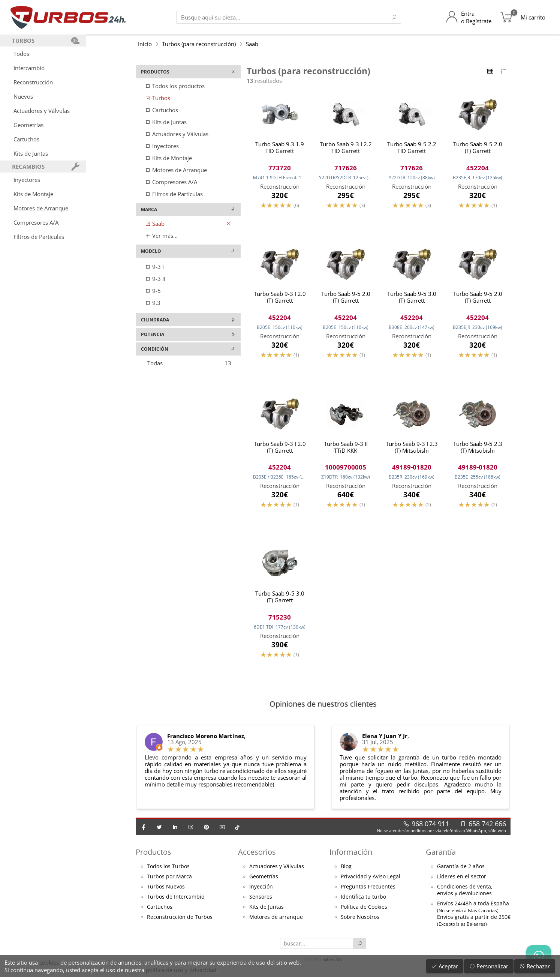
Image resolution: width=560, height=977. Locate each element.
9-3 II (155, 279)
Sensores (261, 899)
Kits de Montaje (33, 194)
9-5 (153, 291)
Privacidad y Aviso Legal (371, 879)
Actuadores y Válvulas (42, 111)
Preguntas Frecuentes (368, 889)
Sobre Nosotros (360, 920)
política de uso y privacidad (181, 970)
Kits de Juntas (31, 153)
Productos (153, 855)
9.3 (153, 303)
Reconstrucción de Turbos (180, 920)
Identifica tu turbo (363, 899)
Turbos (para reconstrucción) (199, 44)
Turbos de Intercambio (176, 899)
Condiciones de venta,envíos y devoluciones (465, 893)
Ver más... (161, 236)
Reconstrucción (33, 82)
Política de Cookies (364, 909)
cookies (49, 962)
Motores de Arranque (41, 208)
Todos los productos (175, 86)
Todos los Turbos (168, 869)
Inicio (145, 44)
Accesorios (257, 855)
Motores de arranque (276, 920)
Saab (252, 44)
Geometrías (28, 125)
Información (351, 855)
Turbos (158, 98)
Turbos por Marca (169, 879)
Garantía (441, 855)
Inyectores (27, 180)
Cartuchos (26, 139)
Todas (189, 363)
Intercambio (29, 68)
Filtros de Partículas (39, 237)
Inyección (261, 889)
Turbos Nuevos (166, 889)
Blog (346, 869)
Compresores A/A (36, 222)
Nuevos (23, 96)
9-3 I (154, 267)
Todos (21, 54)
